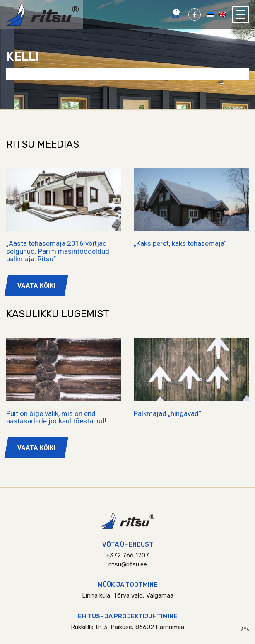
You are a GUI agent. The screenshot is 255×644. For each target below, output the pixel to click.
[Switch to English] (222, 14)
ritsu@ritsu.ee (128, 564)
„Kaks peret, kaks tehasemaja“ (180, 243)
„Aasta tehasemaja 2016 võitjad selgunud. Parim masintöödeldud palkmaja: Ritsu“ (58, 251)
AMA (245, 629)
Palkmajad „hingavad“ (167, 413)
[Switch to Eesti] (211, 14)
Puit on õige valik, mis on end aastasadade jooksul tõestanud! (56, 417)
